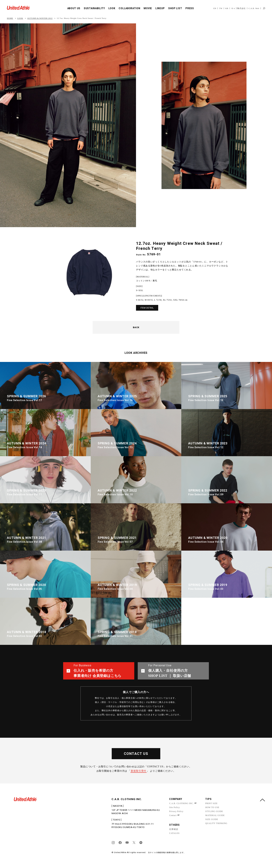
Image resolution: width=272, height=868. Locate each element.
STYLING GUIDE (214, 811)
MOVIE (148, 8)
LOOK (112, 8)
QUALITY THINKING (216, 823)
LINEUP (160, 8)
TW (221, 8)
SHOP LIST (175, 8)
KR (227, 8)
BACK (136, 327)
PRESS (190, 8)
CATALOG (174, 833)
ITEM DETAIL (147, 308)
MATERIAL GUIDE (215, 815)
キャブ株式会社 (238, 8)
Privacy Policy (176, 811)
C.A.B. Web (254, 8)
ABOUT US (74, 8)
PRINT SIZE (211, 803)
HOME (10, 18)
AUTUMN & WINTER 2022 (40, 18)
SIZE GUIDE (212, 819)
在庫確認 (174, 829)
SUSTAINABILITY (94, 8)
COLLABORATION (129, 8)
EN (215, 8)
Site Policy (174, 807)
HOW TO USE (212, 807)
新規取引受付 (139, 771)
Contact (173, 815)
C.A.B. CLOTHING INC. (181, 803)
